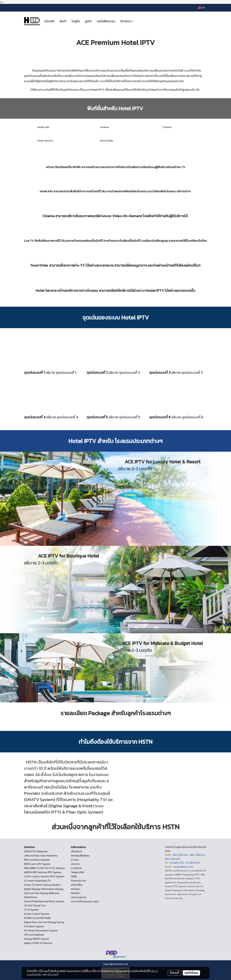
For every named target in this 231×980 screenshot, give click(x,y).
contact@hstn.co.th (183, 867)
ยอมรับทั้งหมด (191, 973)
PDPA (74, 877)
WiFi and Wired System (37, 860)
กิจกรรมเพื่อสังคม (80, 856)
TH (201, 8)
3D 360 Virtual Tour (35, 906)
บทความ (75, 864)
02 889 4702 (193, 863)
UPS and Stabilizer (34, 935)
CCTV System (31, 910)
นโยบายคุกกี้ (53, 974)
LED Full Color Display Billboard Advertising (42, 895)
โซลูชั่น (76, 21)
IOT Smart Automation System (41, 931)
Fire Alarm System (34, 926)
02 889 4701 (177, 863)
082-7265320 (181, 855)
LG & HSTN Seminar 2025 (85, 902)
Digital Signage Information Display (44, 889)
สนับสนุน (76, 889)
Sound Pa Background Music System (44, 901)
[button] (138, 21)
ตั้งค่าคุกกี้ (174, 973)
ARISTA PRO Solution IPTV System (43, 872)
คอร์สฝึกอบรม (106, 21)
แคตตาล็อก (77, 885)
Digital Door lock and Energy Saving (44, 922)
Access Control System (37, 914)
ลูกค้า (88, 21)
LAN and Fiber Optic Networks (41, 856)
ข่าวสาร (75, 860)
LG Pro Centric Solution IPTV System (44, 877)
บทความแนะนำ (79, 897)
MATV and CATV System (37, 864)
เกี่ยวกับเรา (77, 852)
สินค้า (63, 21)
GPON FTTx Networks (36, 852)
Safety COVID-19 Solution (38, 943)
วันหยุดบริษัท (78, 872)
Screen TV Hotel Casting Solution (42, 885)
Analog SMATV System (37, 939)
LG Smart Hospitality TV (37, 881)
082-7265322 (173, 859)
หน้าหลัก (49, 21)
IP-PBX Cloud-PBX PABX (37, 918)
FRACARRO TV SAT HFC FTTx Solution (45, 868)
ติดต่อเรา (126, 21)
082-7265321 (197, 855)
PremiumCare (78, 881)
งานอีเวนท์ (76, 868)
